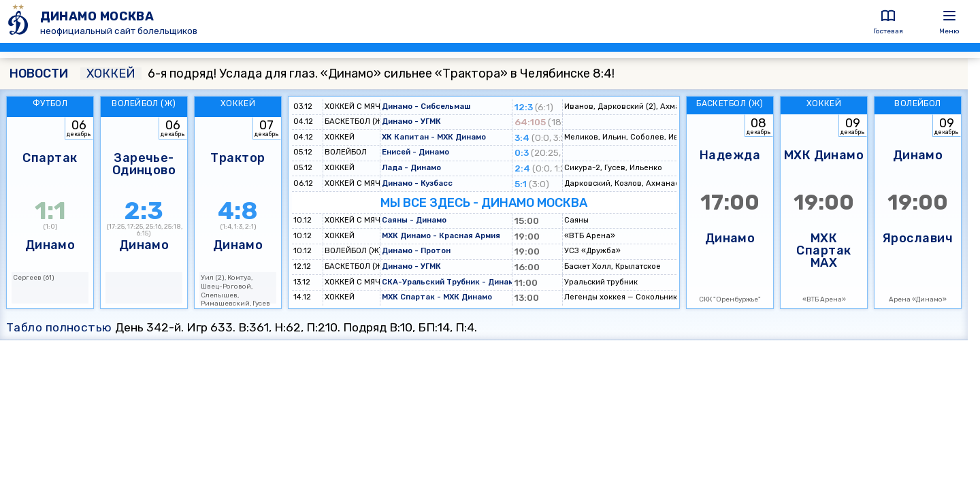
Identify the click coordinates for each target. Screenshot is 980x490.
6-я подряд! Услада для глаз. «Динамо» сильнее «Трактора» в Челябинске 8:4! (347, 73)
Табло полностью (59, 327)
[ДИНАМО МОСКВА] (20, 21)
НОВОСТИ (39, 73)
